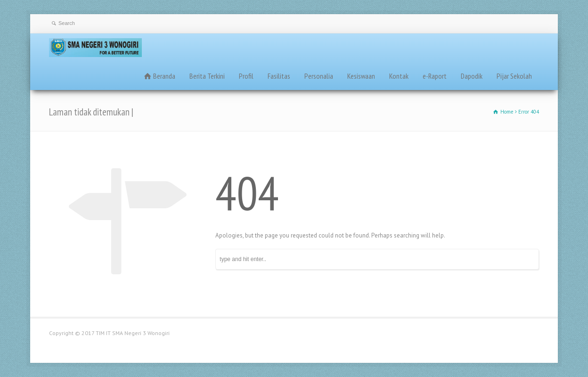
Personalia (319, 76)
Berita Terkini (207, 76)
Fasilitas (279, 76)
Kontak (399, 76)
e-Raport (435, 76)
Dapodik (472, 76)
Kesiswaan (361, 76)
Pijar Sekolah (514, 76)
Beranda (164, 76)
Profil (246, 76)
